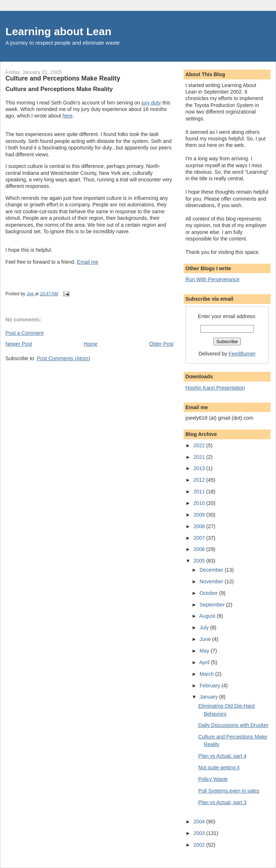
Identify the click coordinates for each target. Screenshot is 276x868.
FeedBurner (242, 354)
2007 (200, 538)
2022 (200, 445)
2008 (200, 526)
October (209, 593)
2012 (200, 480)
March (207, 674)
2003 (200, 833)
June (206, 639)
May (205, 651)
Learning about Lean (58, 31)
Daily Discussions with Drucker (233, 725)
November (212, 581)
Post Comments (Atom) (64, 358)
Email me (88, 262)
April (205, 662)
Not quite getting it (219, 768)
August (208, 616)
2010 (200, 503)
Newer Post (19, 344)
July (205, 628)
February (211, 686)
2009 (200, 515)
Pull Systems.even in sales (229, 791)
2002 (200, 845)
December (212, 570)
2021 (200, 457)
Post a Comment (24, 333)
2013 (200, 468)
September (213, 605)
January (209, 697)
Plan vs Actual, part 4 (222, 756)
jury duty (151, 103)
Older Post (161, 344)
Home (91, 344)
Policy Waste (213, 779)
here (67, 116)
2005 (200, 561)
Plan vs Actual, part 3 (222, 802)
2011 (200, 491)
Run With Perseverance (213, 279)
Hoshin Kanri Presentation (215, 388)
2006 (200, 549)
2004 (200, 822)
